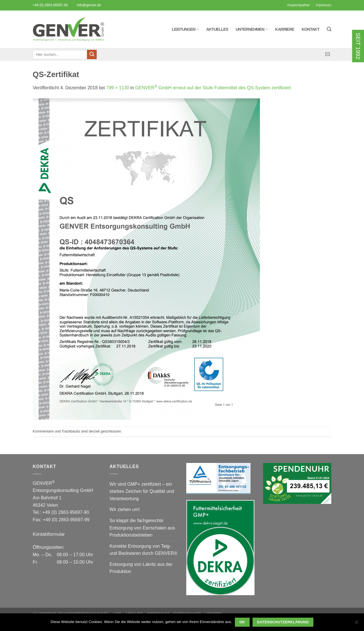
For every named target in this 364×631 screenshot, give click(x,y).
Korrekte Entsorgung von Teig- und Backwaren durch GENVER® (143, 550)
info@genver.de (89, 5)
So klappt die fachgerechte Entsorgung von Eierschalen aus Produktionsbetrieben (142, 528)
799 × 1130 (118, 88)
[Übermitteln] (92, 55)
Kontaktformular (49, 534)
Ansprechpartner (298, 5)
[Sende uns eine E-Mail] (328, 54)
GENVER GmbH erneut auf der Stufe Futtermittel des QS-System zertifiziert (213, 88)
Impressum (324, 5)
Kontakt (311, 29)
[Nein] (356, 624)
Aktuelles (217, 29)
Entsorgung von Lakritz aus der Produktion (141, 568)
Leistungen (185, 29)
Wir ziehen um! (125, 509)
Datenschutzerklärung (283, 622)
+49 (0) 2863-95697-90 (50, 5)
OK (242, 622)
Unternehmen (252, 29)
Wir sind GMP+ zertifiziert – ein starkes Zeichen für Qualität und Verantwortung (142, 491)
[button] (329, 29)
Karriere (285, 29)
